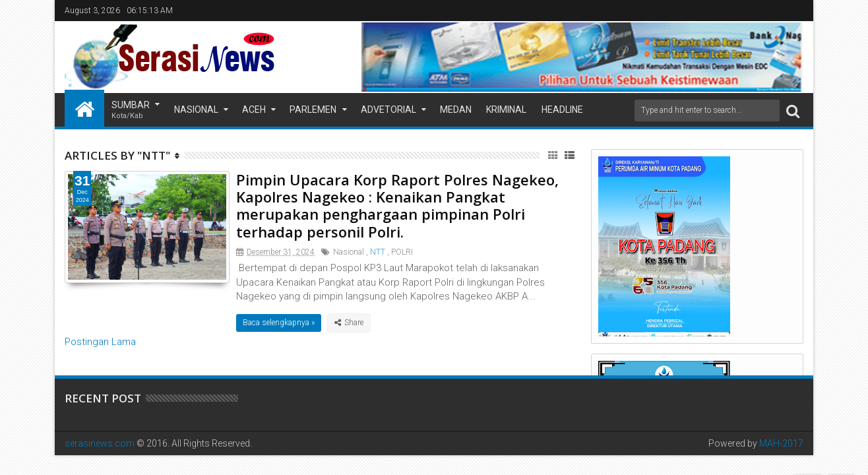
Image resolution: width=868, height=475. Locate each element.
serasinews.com (100, 443)
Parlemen (313, 110)
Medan (456, 110)
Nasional (196, 110)
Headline (562, 110)
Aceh (254, 110)
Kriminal (506, 110)
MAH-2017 (781, 443)
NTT (378, 252)
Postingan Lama (100, 342)
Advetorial (388, 110)
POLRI (402, 252)
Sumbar (131, 111)
